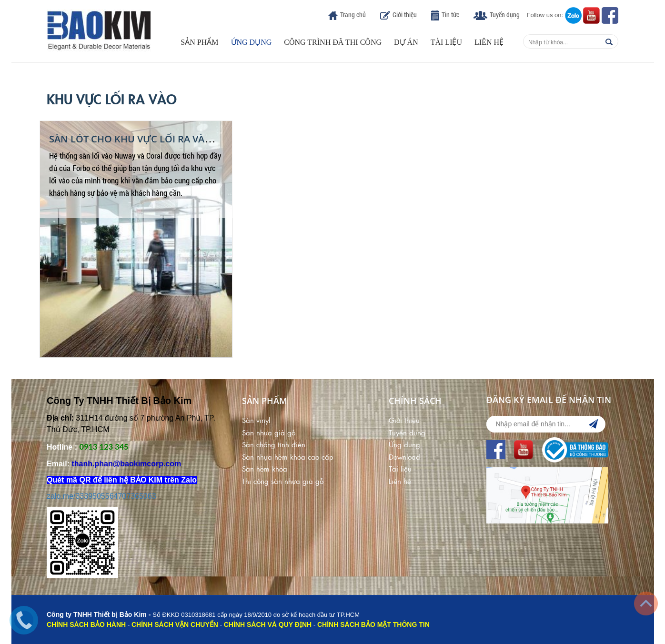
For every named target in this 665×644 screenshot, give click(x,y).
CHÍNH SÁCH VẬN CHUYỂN (175, 624)
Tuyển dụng (505, 15)
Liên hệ (489, 42)
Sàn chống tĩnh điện (274, 444)
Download (404, 457)
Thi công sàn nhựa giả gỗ (283, 481)
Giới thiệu (405, 15)
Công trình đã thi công (333, 42)
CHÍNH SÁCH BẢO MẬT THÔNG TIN (373, 624)
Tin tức (450, 15)
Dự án (406, 42)
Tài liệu (446, 42)
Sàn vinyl (256, 420)
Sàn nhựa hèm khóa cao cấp (288, 457)
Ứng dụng (252, 42)
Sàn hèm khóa (265, 468)
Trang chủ (353, 15)
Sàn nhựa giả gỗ (269, 432)
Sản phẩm (199, 42)
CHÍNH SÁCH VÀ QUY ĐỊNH (268, 624)
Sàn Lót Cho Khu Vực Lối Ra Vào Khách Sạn (159, 139)
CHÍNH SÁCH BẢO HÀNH (86, 624)
